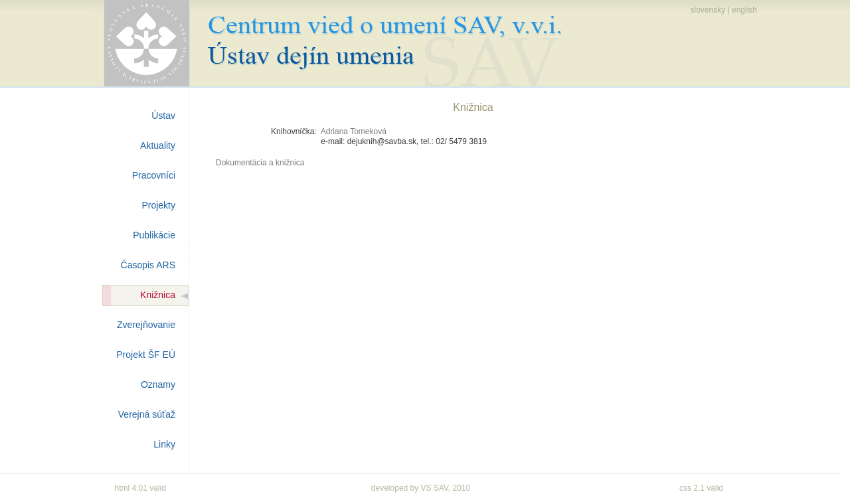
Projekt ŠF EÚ (146, 355)
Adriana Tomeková (354, 131)
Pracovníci (154, 175)
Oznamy (158, 384)
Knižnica (158, 295)
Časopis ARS (148, 265)
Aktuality (158, 145)
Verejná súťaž (147, 414)
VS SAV (435, 488)
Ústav (163, 116)
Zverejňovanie (146, 325)
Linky (164, 444)
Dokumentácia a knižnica (260, 163)
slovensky (708, 10)
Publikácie (154, 235)
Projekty (158, 205)
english (744, 10)
